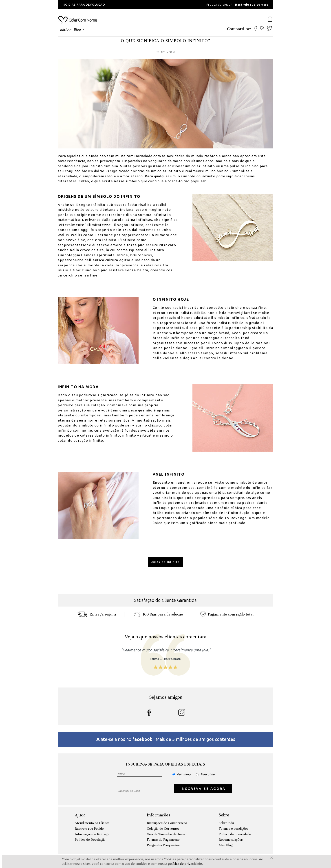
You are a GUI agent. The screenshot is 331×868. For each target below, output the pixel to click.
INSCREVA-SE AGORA (203, 789)
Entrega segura (97, 614)
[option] (118, 5)
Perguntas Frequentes (163, 845)
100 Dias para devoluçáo (158, 614)
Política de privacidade (235, 834)
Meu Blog (226, 845)
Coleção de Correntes (163, 829)
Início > (66, 29)
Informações (159, 815)
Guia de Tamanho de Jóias (166, 834)
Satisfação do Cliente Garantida (165, 600)
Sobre (224, 815)
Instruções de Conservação (167, 823)
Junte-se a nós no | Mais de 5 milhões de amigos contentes (165, 739)
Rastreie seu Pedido (89, 829)
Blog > (78, 29)
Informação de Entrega (92, 834)
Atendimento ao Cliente (92, 823)
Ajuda (80, 815)
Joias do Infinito (166, 562)
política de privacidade (185, 864)
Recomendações (231, 840)
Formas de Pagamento (163, 840)
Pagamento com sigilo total (227, 614)
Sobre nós (226, 823)
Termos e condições (234, 829)
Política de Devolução (90, 840)
